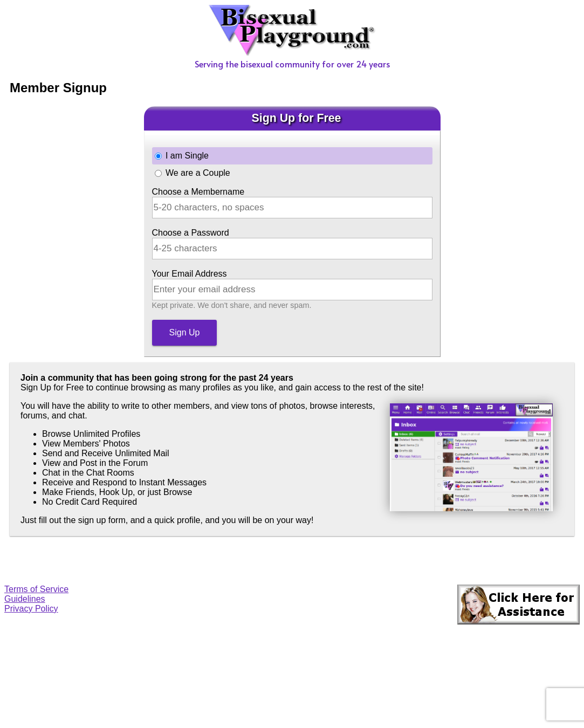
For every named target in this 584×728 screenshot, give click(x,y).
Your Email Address (190, 274)
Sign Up (185, 332)
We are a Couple (198, 173)
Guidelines (25, 599)
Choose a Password (191, 233)
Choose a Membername (198, 192)
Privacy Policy (31, 609)
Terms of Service (36, 589)
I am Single (187, 156)
